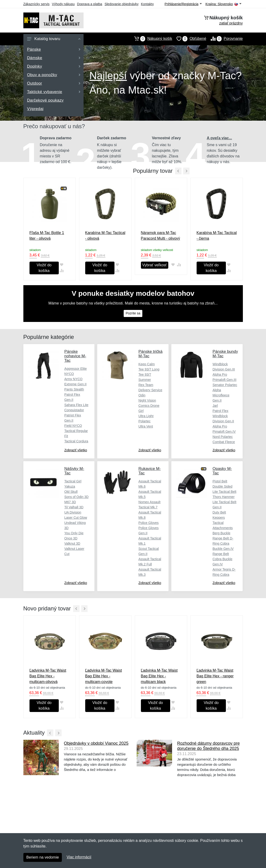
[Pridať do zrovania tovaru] (62, 270)
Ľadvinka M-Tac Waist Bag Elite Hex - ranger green (215, 676)
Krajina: (223, 4)
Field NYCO (73, 426)
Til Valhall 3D (74, 507)
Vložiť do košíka (44, 268)
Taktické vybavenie (54, 92)
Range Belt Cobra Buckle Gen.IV (222, 559)
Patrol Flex (220, 411)
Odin (142, 395)
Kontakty (147, 4)
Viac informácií (79, 857)
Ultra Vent (146, 426)
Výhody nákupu (63, 4)
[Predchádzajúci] (178, 171)
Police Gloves (148, 523)
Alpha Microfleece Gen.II (221, 395)
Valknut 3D (72, 543)
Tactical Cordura (76, 441)
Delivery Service (150, 390)
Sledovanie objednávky (122, 4)
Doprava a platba (90, 4)
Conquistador (74, 410)
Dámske (54, 58)
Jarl (215, 406)
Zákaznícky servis (36, 4)
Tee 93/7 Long (149, 369)
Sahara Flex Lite (76, 405)
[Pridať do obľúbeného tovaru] (62, 265)
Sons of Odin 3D (77, 497)
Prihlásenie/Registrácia (183, 4)
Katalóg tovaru (54, 39)
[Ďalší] (84, 609)
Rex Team (146, 385)
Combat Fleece (224, 442)
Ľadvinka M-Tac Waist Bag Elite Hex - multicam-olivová (48, 676)
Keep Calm (146, 364)
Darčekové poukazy (45, 100)
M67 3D (70, 502)
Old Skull (71, 492)
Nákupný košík (151, 39)
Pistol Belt (220, 481)
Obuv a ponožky (54, 75)
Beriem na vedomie (43, 857)
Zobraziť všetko (76, 450)
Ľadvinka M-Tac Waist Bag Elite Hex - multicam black (159, 676)
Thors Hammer (223, 497)
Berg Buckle (221, 533)
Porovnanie (225, 39)
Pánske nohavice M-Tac (75, 356)
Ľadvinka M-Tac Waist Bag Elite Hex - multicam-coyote (104, 676)
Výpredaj (35, 109)
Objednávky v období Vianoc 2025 (96, 743)
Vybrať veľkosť (155, 265)
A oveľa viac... (219, 138)
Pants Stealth (74, 389)
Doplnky (54, 66)
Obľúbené (189, 39)
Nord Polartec (223, 437)
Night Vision (147, 400)
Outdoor (54, 83)
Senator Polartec (225, 385)
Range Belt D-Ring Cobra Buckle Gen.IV (223, 543)
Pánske (54, 49)
